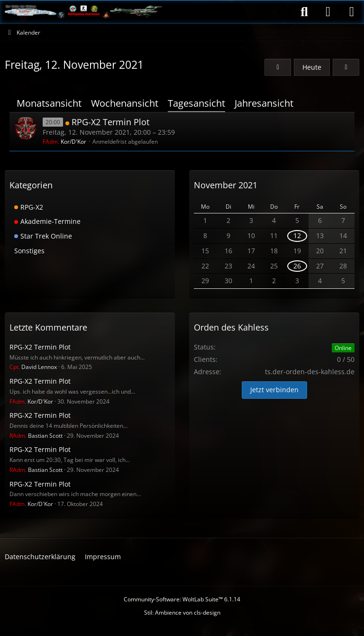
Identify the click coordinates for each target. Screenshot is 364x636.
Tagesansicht (196, 103)
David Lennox (33, 367)
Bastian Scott (36, 436)
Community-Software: (182, 599)
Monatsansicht (49, 103)
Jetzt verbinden (274, 390)
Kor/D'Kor (64, 142)
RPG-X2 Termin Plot (110, 122)
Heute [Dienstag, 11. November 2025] (312, 67)
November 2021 (226, 185)
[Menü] (352, 12)
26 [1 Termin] (297, 266)
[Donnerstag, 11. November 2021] (278, 68)
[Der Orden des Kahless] (84, 12)
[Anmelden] (328, 12)
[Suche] (304, 12)
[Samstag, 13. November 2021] (346, 68)
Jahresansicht (264, 103)
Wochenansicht (125, 103)
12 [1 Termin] (297, 235)
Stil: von (182, 613)
